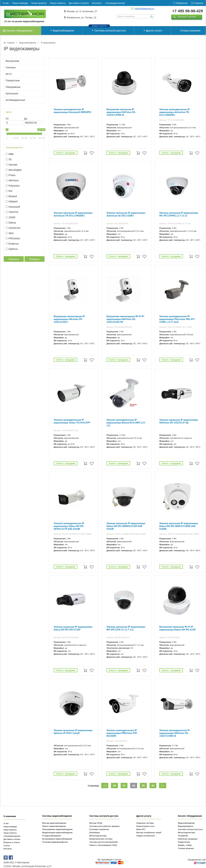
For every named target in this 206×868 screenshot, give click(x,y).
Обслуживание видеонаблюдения (57, 829)
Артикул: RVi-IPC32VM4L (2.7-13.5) (175, 224)
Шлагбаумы (95, 833)
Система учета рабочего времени (104, 826)
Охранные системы (145, 823)
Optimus (13, 249)
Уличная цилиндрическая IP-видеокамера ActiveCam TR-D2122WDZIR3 (175, 112)
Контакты (8, 849)
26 (114, 786)
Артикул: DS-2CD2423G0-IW (119, 327)
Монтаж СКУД (96, 823)
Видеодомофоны (185, 826)
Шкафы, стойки (185, 845)
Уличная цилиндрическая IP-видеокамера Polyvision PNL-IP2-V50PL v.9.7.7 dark (177, 319)
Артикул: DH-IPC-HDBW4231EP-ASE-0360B (126, 534)
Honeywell (14, 207)
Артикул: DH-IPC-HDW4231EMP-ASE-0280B (179, 534)
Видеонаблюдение (63, 31)
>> (163, 786)
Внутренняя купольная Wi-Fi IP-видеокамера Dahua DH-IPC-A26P (177, 628)
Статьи (7, 846)
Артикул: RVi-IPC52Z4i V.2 (118, 637)
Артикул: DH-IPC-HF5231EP (66, 637)
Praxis (12, 175)
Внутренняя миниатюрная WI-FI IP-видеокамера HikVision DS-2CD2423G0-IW (126, 319)
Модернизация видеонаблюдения (57, 833)
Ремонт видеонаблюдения (54, 826)
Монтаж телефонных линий (149, 833)
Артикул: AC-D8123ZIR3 (117, 224)
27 (124, 786)
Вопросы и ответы (12, 842)
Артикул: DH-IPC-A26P (170, 637)
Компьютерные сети (145, 826)
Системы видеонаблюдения (57, 816)
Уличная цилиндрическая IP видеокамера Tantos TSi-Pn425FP (72, 421)
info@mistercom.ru (144, 9)
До (26, 119)
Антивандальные (15, 100)
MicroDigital (15, 170)
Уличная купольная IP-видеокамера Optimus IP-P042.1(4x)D (73, 732)
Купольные (12, 93)
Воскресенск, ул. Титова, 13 (81, 17)
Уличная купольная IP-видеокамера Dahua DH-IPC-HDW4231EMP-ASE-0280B (179, 526)
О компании (10, 816)
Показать (35, 259)
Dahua (12, 223)
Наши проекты (10, 830)
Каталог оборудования (20, 31)
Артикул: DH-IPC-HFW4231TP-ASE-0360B (72, 534)
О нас (6, 823)
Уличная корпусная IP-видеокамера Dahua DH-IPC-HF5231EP (73, 628)
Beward (13, 196)
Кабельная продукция (188, 839)
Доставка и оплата (12, 839)
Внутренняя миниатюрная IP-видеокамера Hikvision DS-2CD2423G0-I (70, 319)
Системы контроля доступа (110, 31)
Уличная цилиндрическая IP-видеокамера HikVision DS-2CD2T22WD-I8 (175, 733)
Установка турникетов (99, 829)
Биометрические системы (101, 839)
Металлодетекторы (98, 836)
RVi (11, 191)
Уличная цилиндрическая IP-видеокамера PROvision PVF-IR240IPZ (122, 733)
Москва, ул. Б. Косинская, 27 (82, 11)
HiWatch (13, 202)
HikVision (14, 180)
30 (153, 786)
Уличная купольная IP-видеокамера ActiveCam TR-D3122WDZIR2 (73, 214)
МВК (11, 154)
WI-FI (9, 74)
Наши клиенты (10, 833)
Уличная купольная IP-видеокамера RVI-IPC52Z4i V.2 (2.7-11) (126, 628)
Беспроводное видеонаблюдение (57, 839)
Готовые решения (190, 31)
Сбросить (14, 259)
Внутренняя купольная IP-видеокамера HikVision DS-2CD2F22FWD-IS (121, 112)
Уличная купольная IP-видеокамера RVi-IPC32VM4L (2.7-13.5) (179, 214)
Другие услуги (154, 31)
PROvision (14, 238)
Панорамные (13, 87)
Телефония (183, 836)
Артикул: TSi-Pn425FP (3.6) (66, 430)
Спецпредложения (12, 836)
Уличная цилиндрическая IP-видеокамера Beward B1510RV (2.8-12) (126, 423)
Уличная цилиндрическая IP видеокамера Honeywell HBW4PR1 (73, 111)
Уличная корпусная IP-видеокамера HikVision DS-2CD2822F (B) (179, 421)
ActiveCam (15, 228)
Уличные (11, 67)
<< (105, 786)
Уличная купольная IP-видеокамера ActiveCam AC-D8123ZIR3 (126, 214)
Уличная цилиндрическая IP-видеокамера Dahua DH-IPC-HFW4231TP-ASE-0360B (69, 526)
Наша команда (10, 827)
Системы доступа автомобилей (103, 842)
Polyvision (14, 186)
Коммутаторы (184, 842)
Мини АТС (141, 829)
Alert (11, 233)
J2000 (12, 217)
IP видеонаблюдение (52, 836)
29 (143, 786)
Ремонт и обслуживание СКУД (103, 845)
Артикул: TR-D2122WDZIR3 (172, 120)
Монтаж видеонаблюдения (54, 823)
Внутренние (12, 61)
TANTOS (14, 212)
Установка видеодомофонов (55, 842)
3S (10, 159)
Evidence (14, 244)
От (7, 119)
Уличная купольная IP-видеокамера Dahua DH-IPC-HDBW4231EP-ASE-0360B (126, 526)
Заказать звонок (187, 17)
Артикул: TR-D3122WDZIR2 (66, 224)
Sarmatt (13, 165)
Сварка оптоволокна (146, 836)
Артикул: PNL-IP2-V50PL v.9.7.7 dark (176, 327)
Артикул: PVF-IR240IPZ (117, 741)
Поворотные (13, 80)
